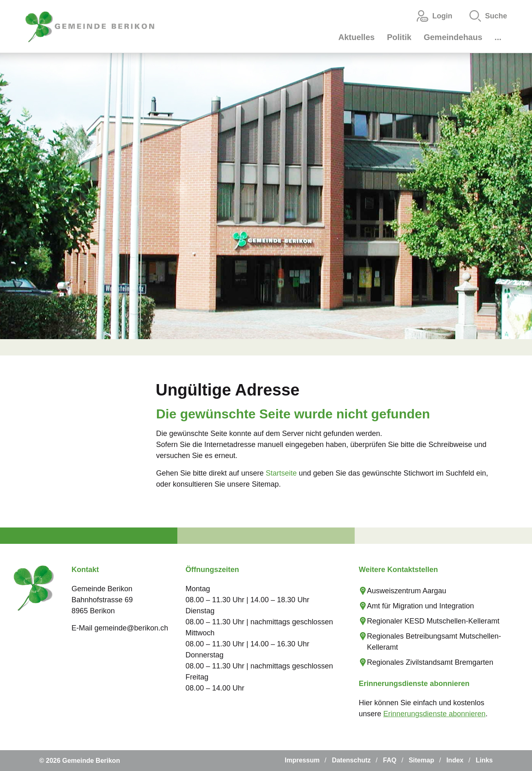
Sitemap (421, 760)
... (498, 37)
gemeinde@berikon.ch (131, 628)
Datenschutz (351, 760)
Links (484, 760)
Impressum (302, 760)
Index (455, 760)
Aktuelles (357, 37)
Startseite (281, 473)
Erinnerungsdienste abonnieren (434, 714)
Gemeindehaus (453, 37)
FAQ (390, 760)
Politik (399, 37)
